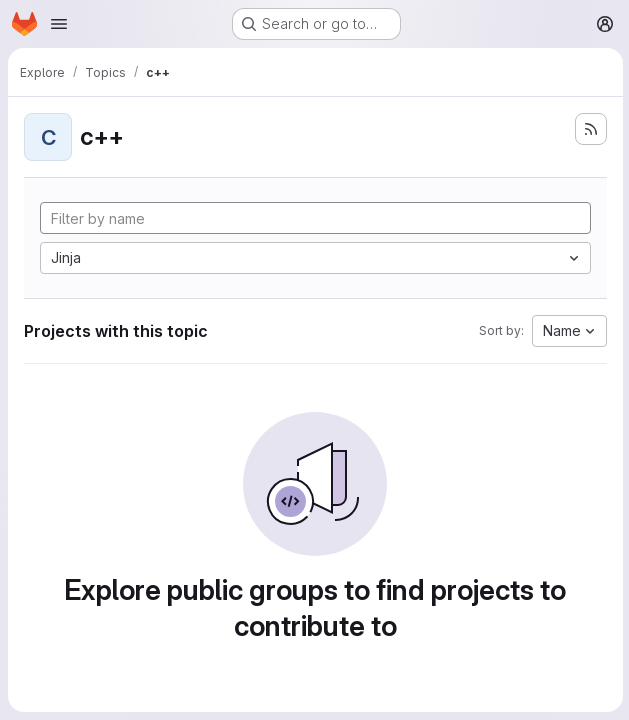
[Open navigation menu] (59, 24)
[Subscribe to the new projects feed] (589, 129)
